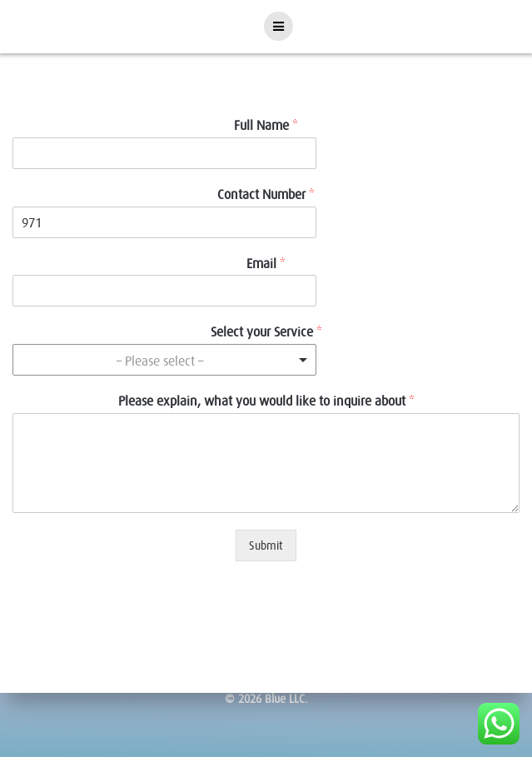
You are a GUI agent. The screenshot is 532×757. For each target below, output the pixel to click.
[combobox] (164, 360)
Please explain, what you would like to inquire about (266, 401)
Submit (266, 545)
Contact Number (266, 194)
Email (266, 263)
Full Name (266, 125)
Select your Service (266, 331)
